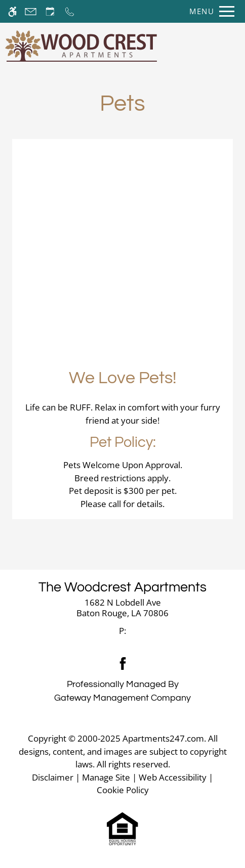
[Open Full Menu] (209, 11)
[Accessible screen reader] (12, 11)
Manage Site (106, 777)
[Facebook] (123, 663)
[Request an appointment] (50, 11)
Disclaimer (53, 777)
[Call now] (70, 11)
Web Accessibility (173, 777)
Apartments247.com (163, 738)
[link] (123, 608)
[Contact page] (31, 11)
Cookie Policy (123, 790)
